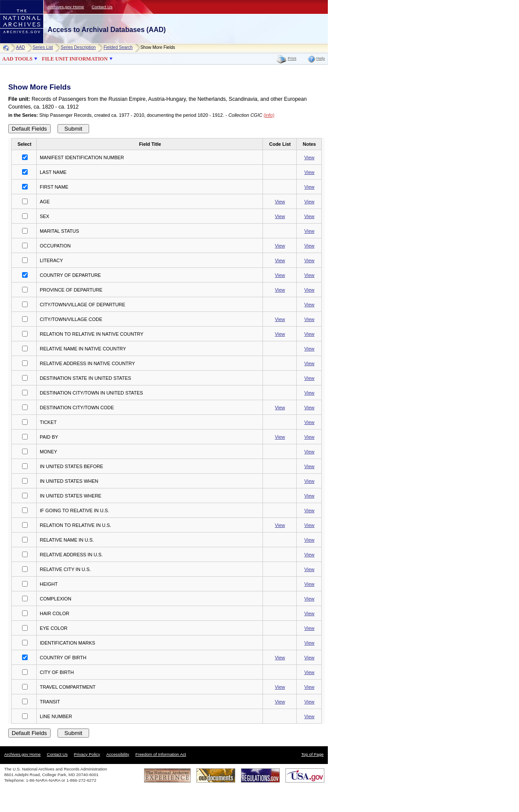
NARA (13, 43)
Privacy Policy (87, 754)
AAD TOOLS (17, 59)
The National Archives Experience (167, 775)
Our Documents (216, 775)
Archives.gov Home (66, 7)
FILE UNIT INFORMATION (75, 59)
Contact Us (102, 7)
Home (8, 48)
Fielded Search (118, 47)
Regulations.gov (260, 775)
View (309, 157)
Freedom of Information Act (161, 754)
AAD (21, 47)
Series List (43, 47)
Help (320, 58)
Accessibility (118, 754)
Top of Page (312, 754)
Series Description (78, 47)
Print (292, 58)
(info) (269, 115)
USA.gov (305, 775)
